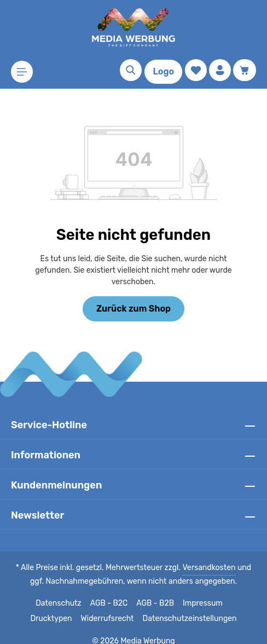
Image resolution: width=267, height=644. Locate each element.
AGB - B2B (131, 592)
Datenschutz (36, 592)
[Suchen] (131, 70)
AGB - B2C (85, 592)
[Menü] (22, 72)
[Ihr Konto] (220, 70)
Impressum (178, 592)
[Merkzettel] (196, 70)
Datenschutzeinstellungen (162, 607)
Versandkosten (199, 556)
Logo (163, 71)
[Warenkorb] (245, 70)
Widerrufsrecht (85, 607)
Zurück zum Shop (133, 297)
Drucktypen (225, 592)
